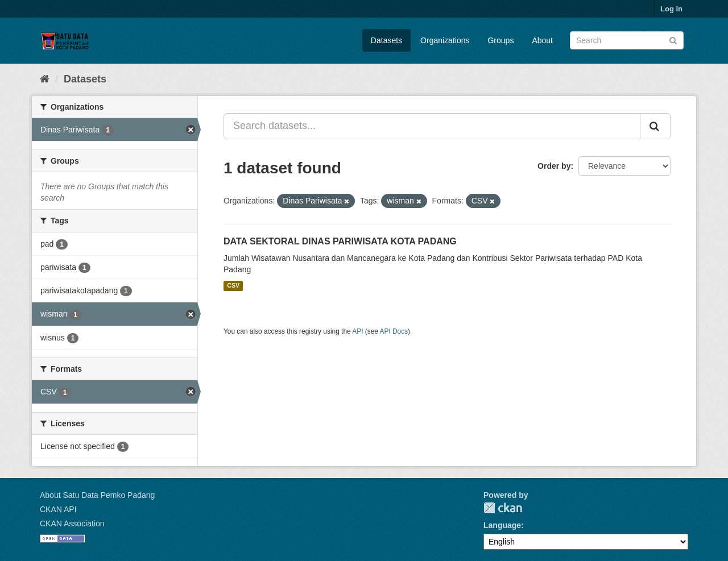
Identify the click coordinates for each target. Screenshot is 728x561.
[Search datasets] (627, 40)
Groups (500, 40)
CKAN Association (72, 523)
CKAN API (58, 509)
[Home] (45, 79)
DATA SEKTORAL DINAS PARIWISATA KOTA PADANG (340, 241)
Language (502, 525)
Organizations (445, 40)
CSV (233, 286)
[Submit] (673, 40)
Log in (671, 9)
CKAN (503, 508)
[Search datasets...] (432, 126)
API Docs (394, 331)
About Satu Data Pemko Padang (97, 495)
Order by (554, 166)
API (357, 331)
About (542, 40)
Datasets (386, 40)
